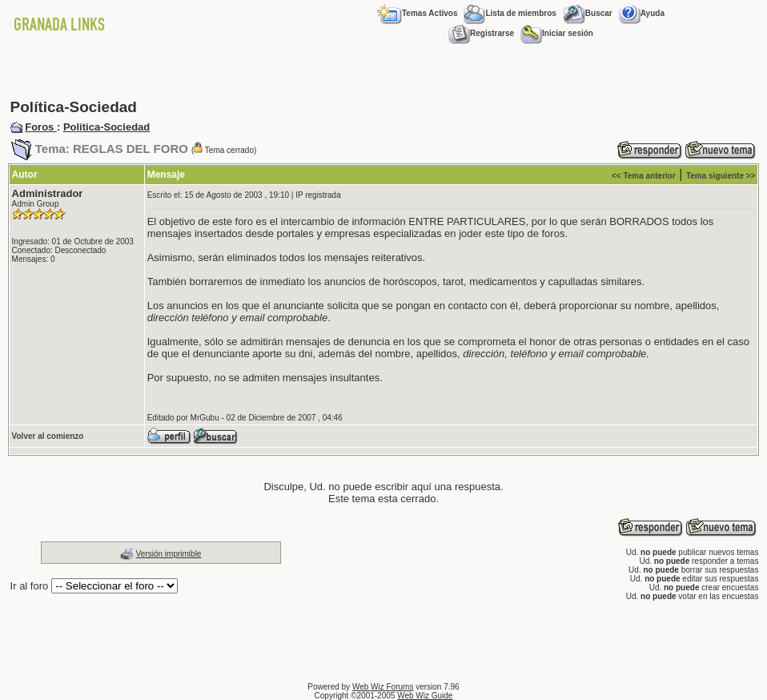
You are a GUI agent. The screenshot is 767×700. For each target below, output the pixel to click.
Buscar (588, 13)
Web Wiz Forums (383, 687)
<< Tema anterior (644, 176)
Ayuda (642, 13)
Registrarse (481, 33)
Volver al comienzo (48, 436)
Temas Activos (417, 13)
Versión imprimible (169, 554)
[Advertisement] (383, 72)
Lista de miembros (510, 13)
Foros (41, 127)
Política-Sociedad (106, 127)
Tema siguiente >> (721, 176)
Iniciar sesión (557, 33)
